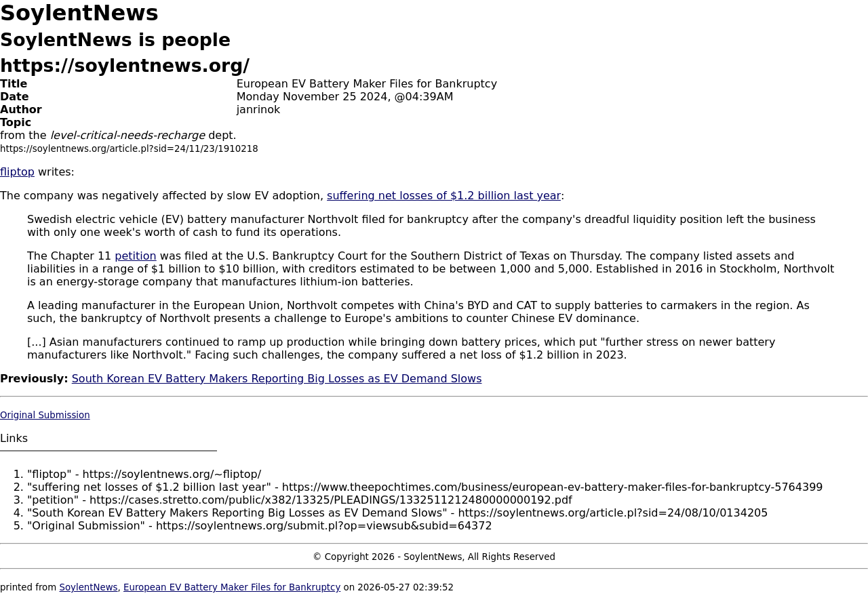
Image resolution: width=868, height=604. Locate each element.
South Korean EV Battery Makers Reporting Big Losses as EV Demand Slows (277, 379)
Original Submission (45, 415)
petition (135, 256)
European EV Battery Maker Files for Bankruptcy (232, 587)
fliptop (17, 172)
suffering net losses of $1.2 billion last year (444, 196)
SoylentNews (88, 587)
